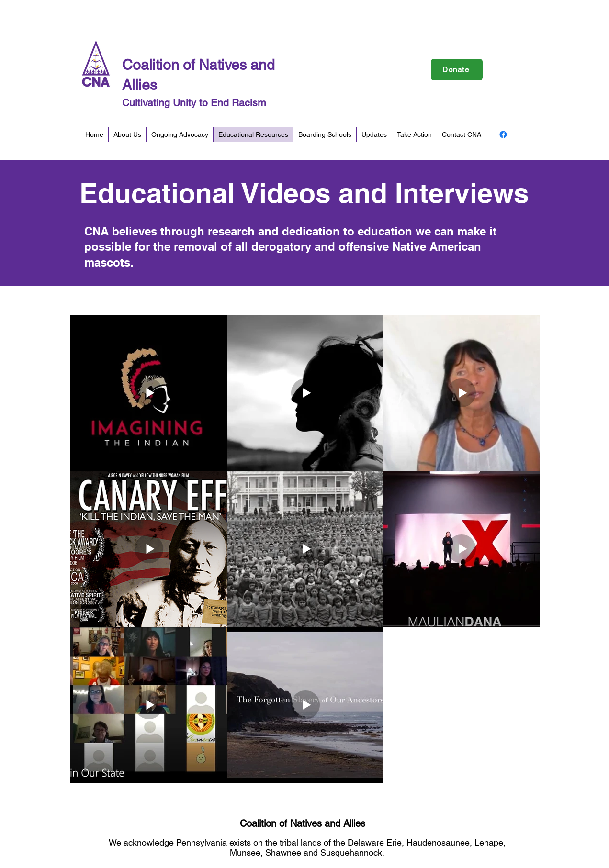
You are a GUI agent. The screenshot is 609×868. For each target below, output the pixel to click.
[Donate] (457, 70)
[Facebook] (503, 134)
